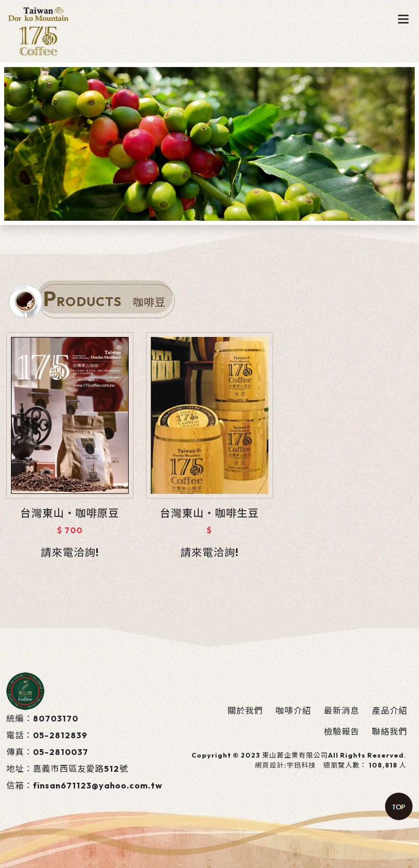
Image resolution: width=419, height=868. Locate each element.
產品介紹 (390, 711)
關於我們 (245, 711)
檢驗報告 (342, 731)
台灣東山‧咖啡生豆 (209, 513)
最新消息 (342, 711)
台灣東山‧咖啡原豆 (70, 513)
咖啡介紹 (293, 711)
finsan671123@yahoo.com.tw (98, 785)
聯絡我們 (390, 731)
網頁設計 (269, 765)
